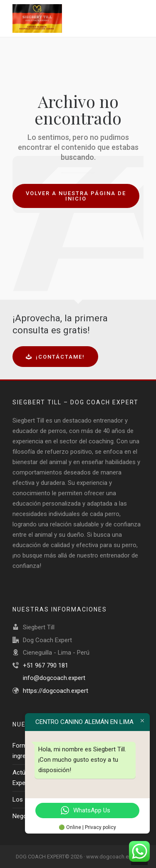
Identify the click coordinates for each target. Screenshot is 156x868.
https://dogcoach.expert (56, 691)
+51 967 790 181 (46, 665)
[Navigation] (138, 19)
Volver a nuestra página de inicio (76, 196)
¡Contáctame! (55, 357)
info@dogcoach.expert (54, 678)
